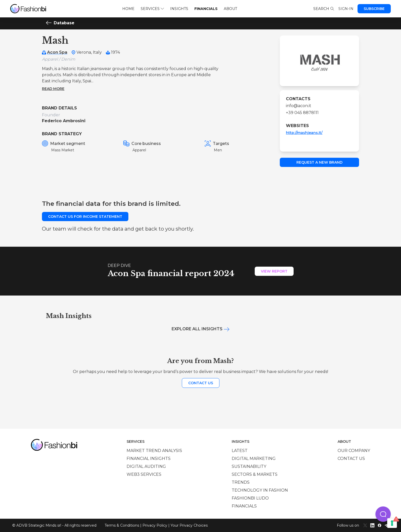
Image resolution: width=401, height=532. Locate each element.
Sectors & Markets (255, 474)
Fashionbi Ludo (250, 498)
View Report (274, 271)
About (230, 9)
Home (128, 9)
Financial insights (149, 459)
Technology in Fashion (260, 490)
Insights (179, 9)
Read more (53, 89)
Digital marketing (254, 459)
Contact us (201, 383)
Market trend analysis (154, 451)
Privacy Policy (155, 525)
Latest (240, 451)
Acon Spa (57, 52)
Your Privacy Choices (189, 525)
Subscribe (374, 9)
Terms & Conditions (122, 525)
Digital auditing (146, 466)
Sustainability (249, 466)
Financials (206, 9)
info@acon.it (299, 106)
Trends (241, 482)
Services (152, 9)
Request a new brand (319, 162)
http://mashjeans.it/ (304, 133)
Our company (354, 451)
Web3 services (144, 474)
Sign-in (346, 9)
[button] (383, 514)
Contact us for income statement (85, 217)
